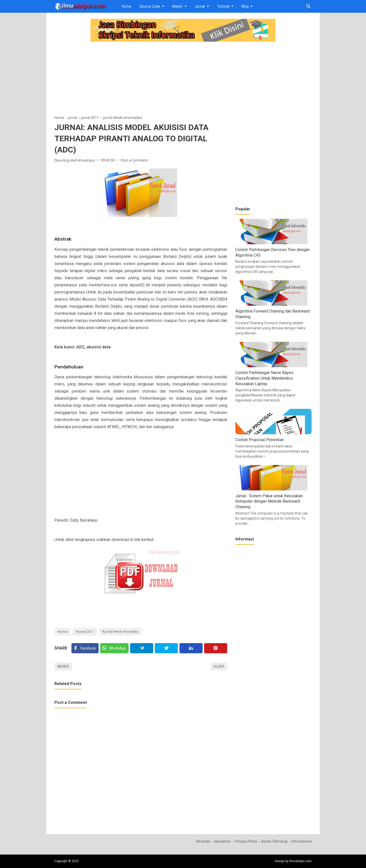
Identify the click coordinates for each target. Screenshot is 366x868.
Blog (245, 6)
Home (127, 6)
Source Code (150, 6)
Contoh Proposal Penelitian (260, 440)
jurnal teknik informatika (121, 632)
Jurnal (200, 6)
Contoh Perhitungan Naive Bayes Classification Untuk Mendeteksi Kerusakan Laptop (264, 378)
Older (219, 666)
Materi (177, 6)
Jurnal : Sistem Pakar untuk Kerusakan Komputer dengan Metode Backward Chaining (269, 501)
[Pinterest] (216, 648)
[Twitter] (114, 648)
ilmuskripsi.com (300, 861)
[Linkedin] (191, 648)
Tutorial (223, 6)
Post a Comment (134, 160)
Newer (63, 666)
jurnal (64, 632)
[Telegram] (142, 648)
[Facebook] (85, 648)
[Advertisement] (141, 79)
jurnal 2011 (86, 632)
